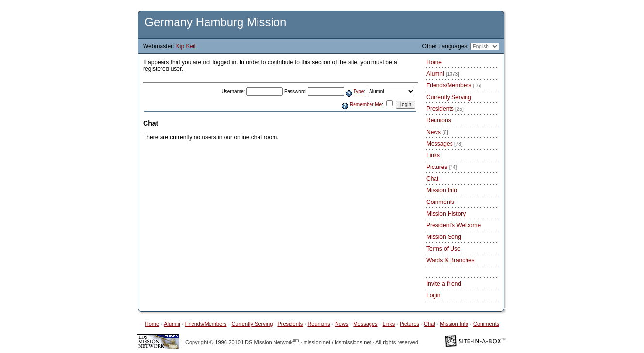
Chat (432, 179)
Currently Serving (449, 97)
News (437, 132)
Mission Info (442, 190)
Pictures (442, 167)
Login (433, 295)
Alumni (443, 74)
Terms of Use (443, 249)
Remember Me (366, 105)
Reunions (439, 120)
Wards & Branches (451, 260)
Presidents (445, 109)
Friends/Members (454, 85)
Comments (440, 202)
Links (433, 155)
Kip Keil (186, 46)
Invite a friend (444, 284)
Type (359, 92)
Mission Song (444, 237)
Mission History (446, 214)
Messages (444, 144)
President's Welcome (453, 225)
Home (434, 62)
